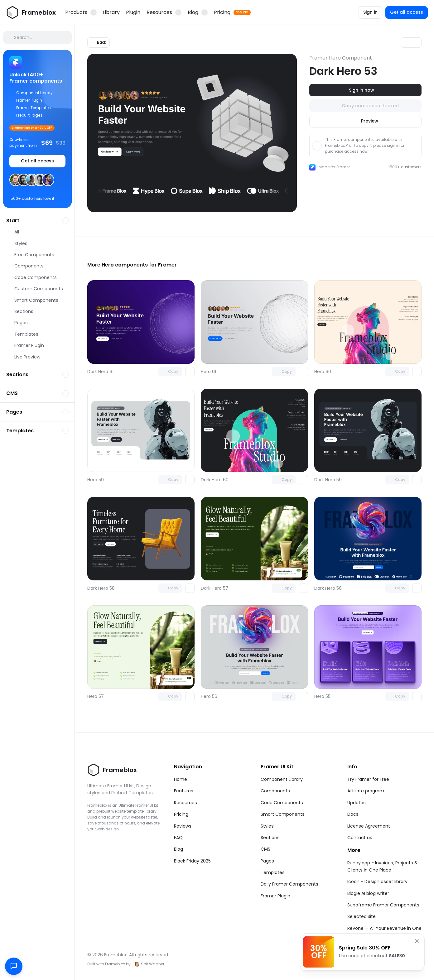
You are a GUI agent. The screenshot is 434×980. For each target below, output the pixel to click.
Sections (270, 838)
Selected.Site (362, 916)
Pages (267, 861)
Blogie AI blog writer (368, 893)
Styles (267, 826)
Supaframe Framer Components (383, 905)
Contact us (360, 838)
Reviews (183, 826)
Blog (178, 849)
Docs (353, 814)
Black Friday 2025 (192, 861)
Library (111, 12)
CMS (265, 849)
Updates (357, 803)
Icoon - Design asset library (377, 882)
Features (184, 791)
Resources (186, 803)
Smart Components (283, 814)
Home (181, 779)
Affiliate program (366, 791)
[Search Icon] (37, 37)
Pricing (181, 814)
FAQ (178, 838)
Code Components (282, 803)
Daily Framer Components (289, 884)
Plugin (133, 12)
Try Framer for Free (368, 779)
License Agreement (369, 826)
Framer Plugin (275, 896)
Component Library (282, 779)
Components (275, 791)
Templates (273, 872)
